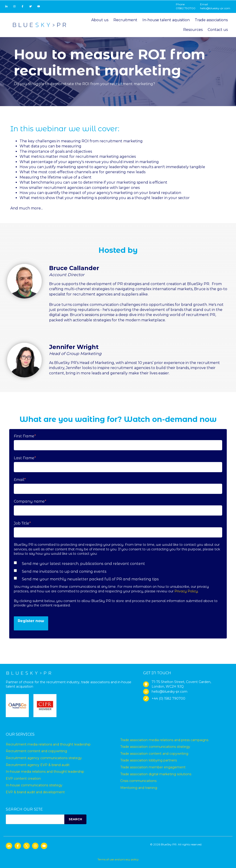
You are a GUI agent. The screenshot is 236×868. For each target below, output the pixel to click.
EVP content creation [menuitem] (23, 779)
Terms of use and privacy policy (118, 859)
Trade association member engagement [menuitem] (153, 767)
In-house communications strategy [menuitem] (34, 785)
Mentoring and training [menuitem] (139, 788)
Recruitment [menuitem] (125, 20)
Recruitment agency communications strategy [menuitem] (44, 758)
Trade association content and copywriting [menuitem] (154, 754)
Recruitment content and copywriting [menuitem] (36, 751)
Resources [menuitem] (193, 30)
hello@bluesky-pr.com (215, 8)
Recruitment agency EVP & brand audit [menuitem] (38, 765)
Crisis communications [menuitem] (138, 781)
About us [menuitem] (100, 20)
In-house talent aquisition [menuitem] (166, 20)
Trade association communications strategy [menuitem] (155, 747)
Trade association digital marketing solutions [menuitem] (156, 774)
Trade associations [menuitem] (211, 20)
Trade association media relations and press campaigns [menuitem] (164, 740)
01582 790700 (186, 8)
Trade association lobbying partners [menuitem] (149, 760)
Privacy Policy (186, 591)
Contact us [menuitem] (218, 30)
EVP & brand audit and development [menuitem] (35, 792)
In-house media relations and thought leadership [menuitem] (45, 772)
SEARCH (75, 819)
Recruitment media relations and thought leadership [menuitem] (48, 744)
